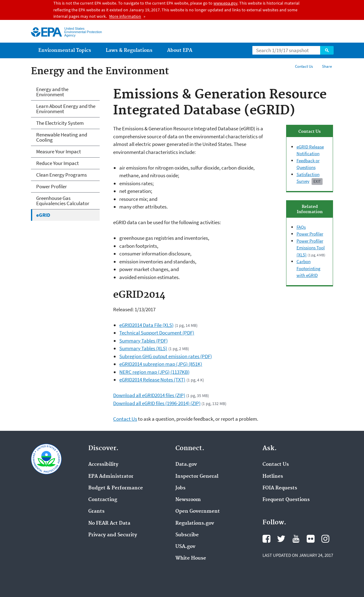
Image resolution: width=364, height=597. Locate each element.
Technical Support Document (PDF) (157, 333)
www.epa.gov (225, 3)
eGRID (43, 215)
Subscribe (187, 535)
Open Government (198, 511)
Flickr (311, 539)
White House (191, 558)
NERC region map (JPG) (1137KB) (154, 372)
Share (327, 66)
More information (125, 16)
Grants (96, 511)
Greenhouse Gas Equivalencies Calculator (63, 201)
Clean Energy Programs (61, 175)
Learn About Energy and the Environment (66, 109)
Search (327, 50)
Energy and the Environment (52, 92)
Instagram (325, 539)
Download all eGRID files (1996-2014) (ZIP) (157, 403)
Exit (317, 181)
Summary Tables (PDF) (144, 341)
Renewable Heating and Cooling (62, 137)
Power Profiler (310, 234)
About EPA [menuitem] (180, 50)
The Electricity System (60, 123)
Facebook (266, 539)
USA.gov (185, 547)
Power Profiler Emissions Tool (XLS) (311, 248)
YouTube (296, 539)
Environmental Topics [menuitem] (65, 50)
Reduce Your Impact (57, 163)
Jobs (180, 488)
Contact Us (304, 66)
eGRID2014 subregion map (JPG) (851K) (161, 364)
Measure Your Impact (59, 151)
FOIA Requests (280, 488)
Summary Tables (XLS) (143, 348)
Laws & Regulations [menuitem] (129, 50)
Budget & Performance (116, 488)
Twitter (281, 539)
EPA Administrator (111, 476)
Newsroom (188, 500)
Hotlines (273, 476)
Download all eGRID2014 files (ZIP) (149, 395)
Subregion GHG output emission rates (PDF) (166, 356)
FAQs (301, 227)
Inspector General (197, 476)
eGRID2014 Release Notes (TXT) (152, 380)
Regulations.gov (195, 523)
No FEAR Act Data (109, 523)
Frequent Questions (286, 500)
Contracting (103, 500)
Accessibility (103, 465)
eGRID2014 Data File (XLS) (146, 325)
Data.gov (186, 465)
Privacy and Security (113, 535)
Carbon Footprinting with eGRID (308, 268)
